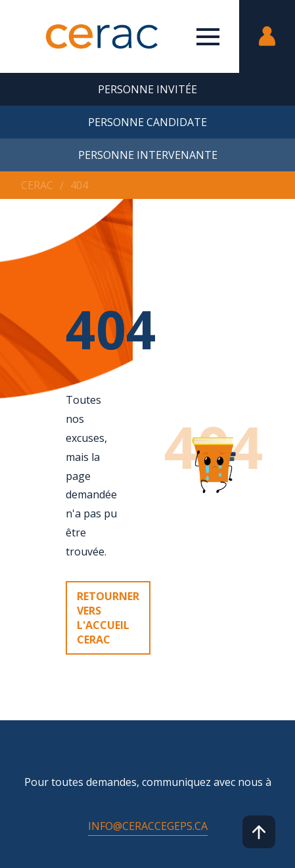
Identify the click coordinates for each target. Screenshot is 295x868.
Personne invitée (147, 89)
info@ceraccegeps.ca (148, 826)
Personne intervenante (148, 155)
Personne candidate (147, 122)
